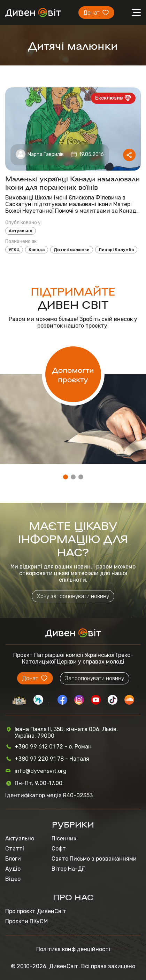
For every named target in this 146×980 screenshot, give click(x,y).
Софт (59, 849)
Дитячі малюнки (72, 250)
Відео (13, 879)
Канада (37, 250)
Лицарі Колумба (116, 250)
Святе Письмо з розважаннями (94, 859)
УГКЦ (14, 250)
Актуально (21, 231)
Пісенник (64, 838)
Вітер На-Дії (68, 869)
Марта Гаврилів (46, 154)
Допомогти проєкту (73, 374)
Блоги (13, 859)
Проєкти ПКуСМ (26, 921)
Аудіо (13, 869)
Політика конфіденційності (73, 949)
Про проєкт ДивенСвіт (36, 911)
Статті (15, 849)
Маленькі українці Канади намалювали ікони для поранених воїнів (72, 182)
